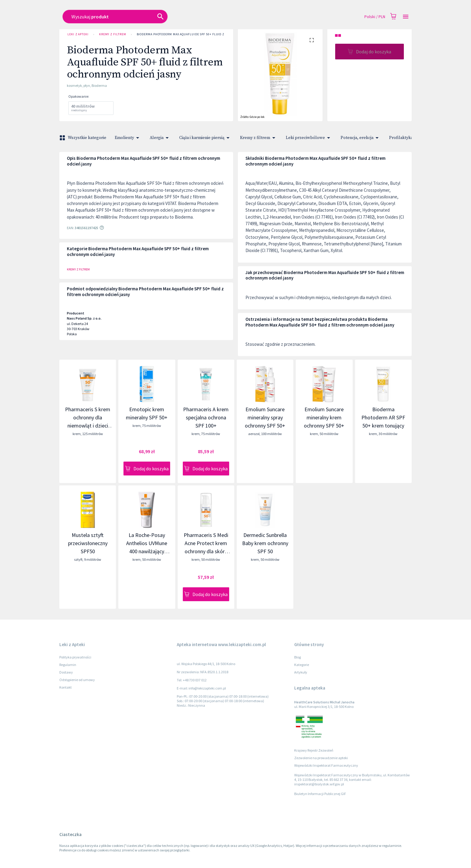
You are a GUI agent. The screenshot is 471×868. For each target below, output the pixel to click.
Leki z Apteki (78, 34)
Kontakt (66, 687)
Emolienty (128, 138)
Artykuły (301, 672)
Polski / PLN (375, 17)
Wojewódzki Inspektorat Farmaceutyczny (326, 765)
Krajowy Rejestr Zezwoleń (314, 750)
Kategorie (302, 665)
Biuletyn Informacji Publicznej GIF (320, 794)
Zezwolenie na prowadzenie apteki (321, 758)
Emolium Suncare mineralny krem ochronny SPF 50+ (324, 417)
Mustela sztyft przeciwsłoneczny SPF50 (88, 543)
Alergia (160, 138)
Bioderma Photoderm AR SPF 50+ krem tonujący (383, 417)
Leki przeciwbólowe (309, 138)
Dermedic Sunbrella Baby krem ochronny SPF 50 (265, 543)
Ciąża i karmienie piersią (205, 138)
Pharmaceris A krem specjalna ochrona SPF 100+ (206, 417)
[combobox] (192, 17)
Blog (298, 657)
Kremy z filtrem (113, 34)
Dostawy (66, 672)
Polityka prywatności (75, 657)
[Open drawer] (406, 17)
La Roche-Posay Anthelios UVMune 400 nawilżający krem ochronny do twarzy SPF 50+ (147, 551)
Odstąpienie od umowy (77, 680)
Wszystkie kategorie (83, 138)
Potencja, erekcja (361, 138)
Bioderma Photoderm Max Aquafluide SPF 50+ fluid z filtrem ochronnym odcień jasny (209, 34)
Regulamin (68, 665)
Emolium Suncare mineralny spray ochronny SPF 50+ (265, 417)
